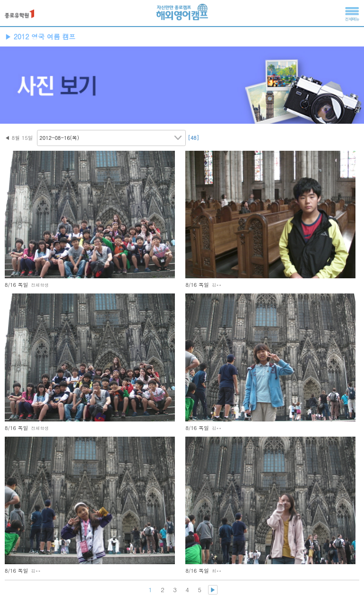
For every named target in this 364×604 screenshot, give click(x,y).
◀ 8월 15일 (19, 138)
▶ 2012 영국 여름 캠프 (40, 37)
